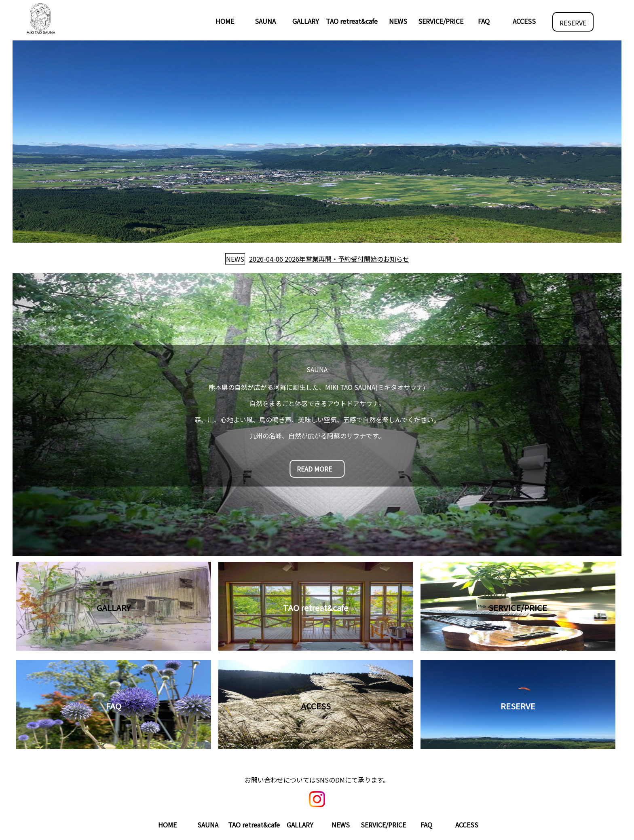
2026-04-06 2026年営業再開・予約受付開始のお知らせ (329, 259)
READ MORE (314, 469)
